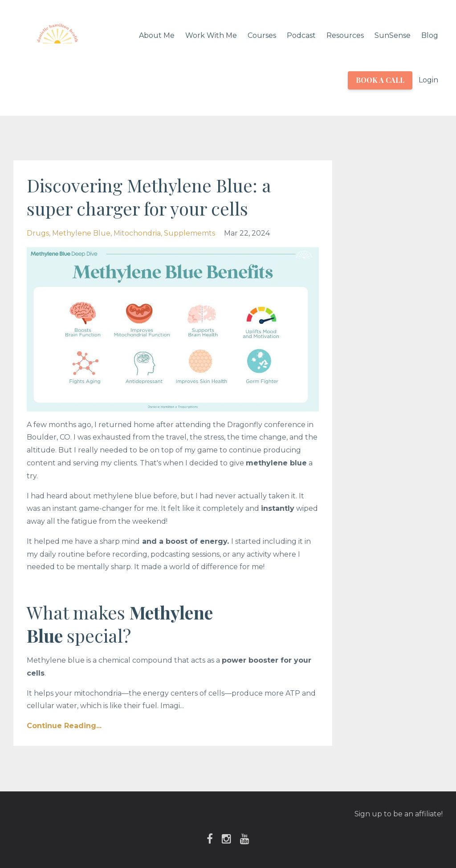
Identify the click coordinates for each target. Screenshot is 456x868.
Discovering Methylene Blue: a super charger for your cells (149, 197)
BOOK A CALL (380, 80)
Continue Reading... (64, 726)
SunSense (393, 35)
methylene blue (81, 233)
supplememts (189, 233)
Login (428, 80)
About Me (157, 35)
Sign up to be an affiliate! (399, 814)
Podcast (301, 35)
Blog (430, 35)
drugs (38, 233)
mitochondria (137, 233)
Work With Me (211, 35)
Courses (262, 35)
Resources (345, 35)
